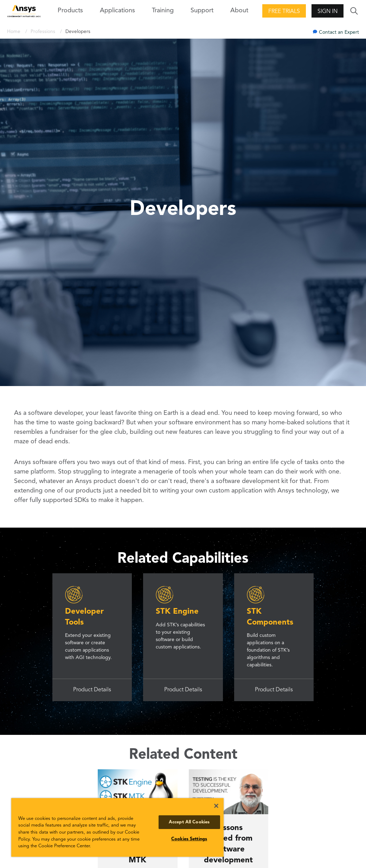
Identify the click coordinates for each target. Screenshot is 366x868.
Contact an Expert (339, 32)
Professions (44, 32)
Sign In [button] (328, 12)
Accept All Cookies (189, 822)
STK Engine (177, 612)
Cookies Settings (189, 839)
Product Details (92, 690)
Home (14, 32)
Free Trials (284, 12)
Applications (117, 11)
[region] (117, 827)
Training (163, 11)
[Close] (216, 806)
